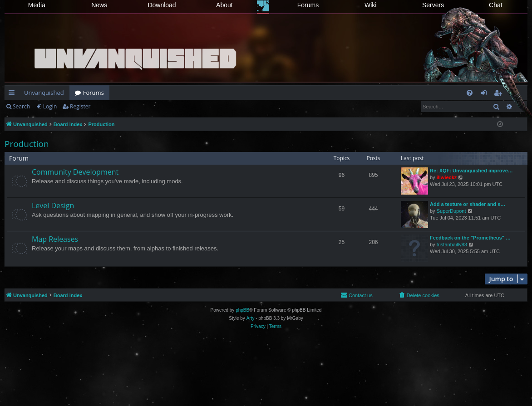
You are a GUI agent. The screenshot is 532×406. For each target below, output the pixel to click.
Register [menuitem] (500, 94)
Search (21, 106)
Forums (308, 5)
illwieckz (447, 177)
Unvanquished (44, 93)
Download (162, 5)
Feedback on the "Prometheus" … (470, 238)
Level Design (53, 205)
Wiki (370, 5)
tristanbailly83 (452, 245)
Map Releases (55, 239)
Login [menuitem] (485, 94)
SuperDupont (451, 211)
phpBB (242, 310)
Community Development (75, 172)
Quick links (13, 94)
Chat (496, 5)
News (99, 5)
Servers (433, 5)
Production (27, 144)
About (224, 5)
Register (80, 106)
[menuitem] (470, 93)
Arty (251, 318)
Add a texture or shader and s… (468, 204)
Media (37, 5)
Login (50, 106)
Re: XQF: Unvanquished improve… (471, 171)
